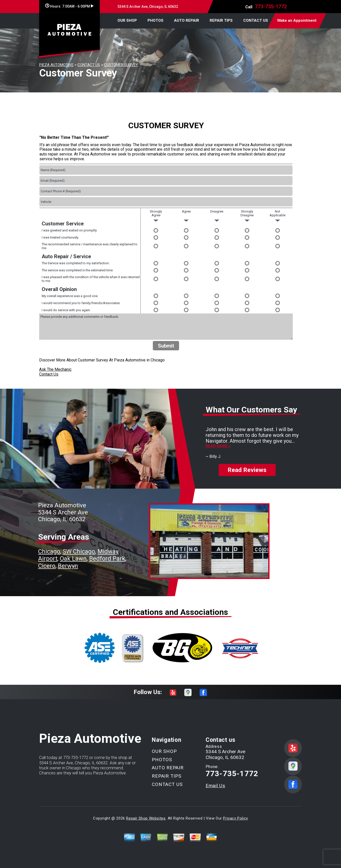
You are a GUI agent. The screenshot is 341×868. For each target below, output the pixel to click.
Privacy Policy (235, 818)
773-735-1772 (271, 7)
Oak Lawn (73, 559)
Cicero (47, 566)
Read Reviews (247, 470)
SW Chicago (79, 551)
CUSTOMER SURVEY (121, 65)
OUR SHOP (127, 20)
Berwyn (68, 566)
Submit (166, 346)
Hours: (69, 6)
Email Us (215, 786)
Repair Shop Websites (146, 818)
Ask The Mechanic (55, 369)
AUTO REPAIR (187, 20)
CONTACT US (256, 20)
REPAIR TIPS (221, 20)
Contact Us (49, 374)
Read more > (218, 446)
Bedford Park (107, 559)
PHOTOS (155, 20)
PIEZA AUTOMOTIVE (56, 65)
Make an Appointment (297, 20)
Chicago (49, 551)
